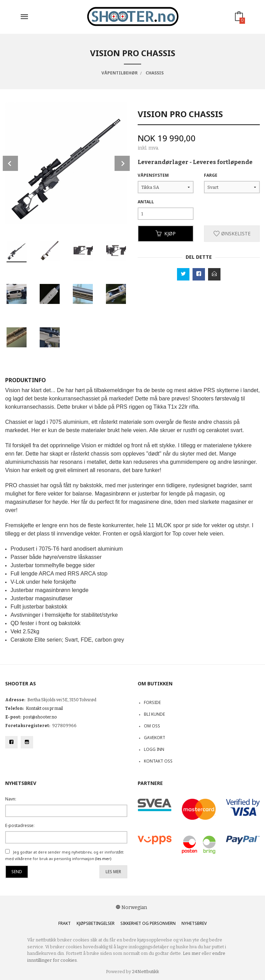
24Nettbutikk (146, 972)
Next (122, 163)
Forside (152, 702)
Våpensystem (153, 175)
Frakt (65, 923)
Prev (10, 163)
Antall (146, 202)
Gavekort (155, 738)
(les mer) (103, 859)
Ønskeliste (232, 233)
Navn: (11, 799)
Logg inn (154, 749)
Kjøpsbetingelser (96, 923)
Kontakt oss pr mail (44, 708)
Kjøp (166, 233)
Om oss (152, 726)
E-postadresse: (20, 825)
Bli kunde (154, 714)
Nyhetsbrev (194, 923)
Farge (211, 175)
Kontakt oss (158, 761)
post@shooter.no (40, 717)
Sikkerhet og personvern (148, 923)
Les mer (113, 872)
